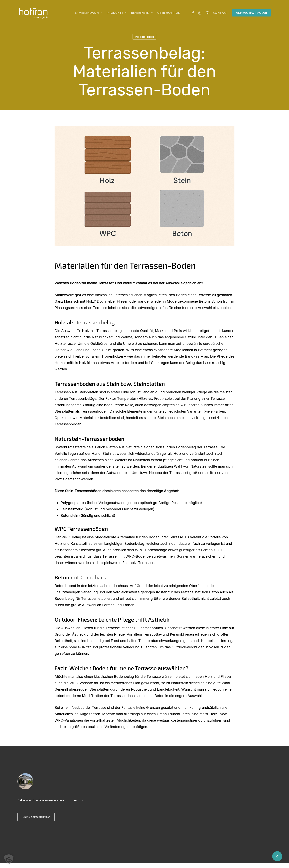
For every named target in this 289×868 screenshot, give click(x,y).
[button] (9, 859)
